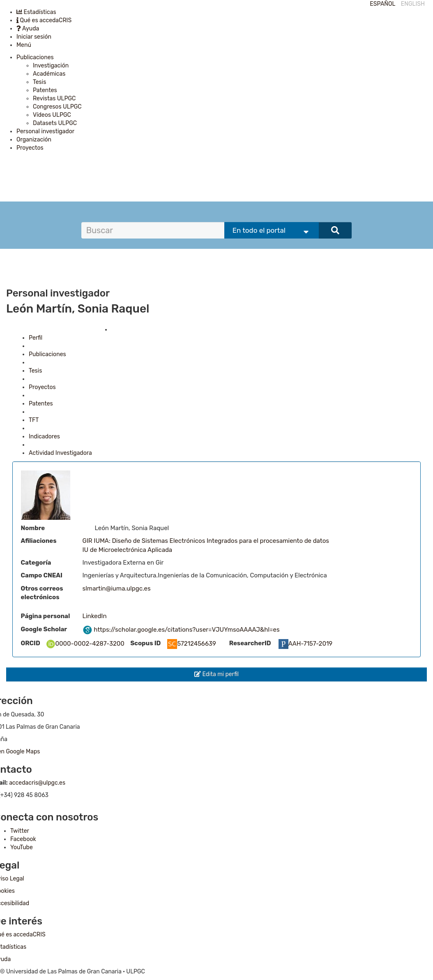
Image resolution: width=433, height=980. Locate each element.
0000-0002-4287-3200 (85, 644)
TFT (34, 420)
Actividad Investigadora (60, 453)
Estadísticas (36, 12)
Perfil (36, 338)
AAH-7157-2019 (306, 644)
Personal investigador (45, 131)
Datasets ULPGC (55, 123)
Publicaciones (35, 57)
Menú (24, 45)
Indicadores (44, 437)
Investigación (51, 66)
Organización (34, 140)
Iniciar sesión (34, 37)
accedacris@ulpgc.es (37, 783)
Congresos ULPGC (57, 107)
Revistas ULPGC (54, 98)
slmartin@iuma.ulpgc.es (117, 588)
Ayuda (28, 29)
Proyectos (30, 148)
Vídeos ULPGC (52, 115)
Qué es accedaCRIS (44, 20)
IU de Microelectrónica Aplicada (128, 550)
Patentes (45, 90)
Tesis (39, 82)
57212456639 (192, 644)
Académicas (49, 74)
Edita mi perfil (216, 674)
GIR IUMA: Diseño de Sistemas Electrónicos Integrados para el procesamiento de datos (206, 541)
